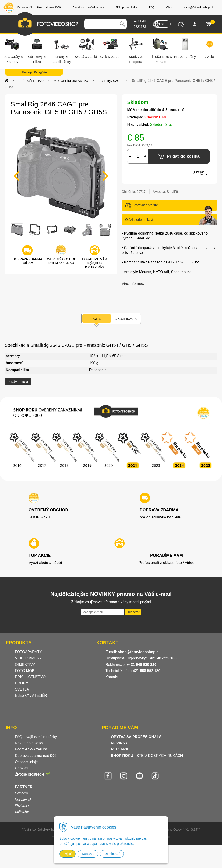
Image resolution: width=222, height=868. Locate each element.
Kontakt (112, 677)
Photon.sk (22, 806)
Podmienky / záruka (31, 749)
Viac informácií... (135, 284)
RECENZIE (120, 749)
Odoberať (133, 612)
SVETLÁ (22, 689)
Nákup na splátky (29, 743)
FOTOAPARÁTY (28, 652)
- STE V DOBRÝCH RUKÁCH (147, 756)
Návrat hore (18, 382)
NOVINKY (119, 743)
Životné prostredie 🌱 (32, 774)
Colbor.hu (22, 812)
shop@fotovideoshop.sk (139, 652)
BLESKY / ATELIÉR (31, 696)
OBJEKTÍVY (25, 665)
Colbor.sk (22, 793)
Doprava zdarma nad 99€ (36, 756)
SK (163, 24)
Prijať (68, 854)
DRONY (22, 683)
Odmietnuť (112, 854)
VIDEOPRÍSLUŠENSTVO (71, 81)
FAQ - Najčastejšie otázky (36, 737)
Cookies (22, 768)
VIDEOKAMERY (28, 658)
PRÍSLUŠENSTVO (31, 81)
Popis (96, 319)
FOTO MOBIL (26, 671)
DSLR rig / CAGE (110, 81)
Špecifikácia (125, 319)
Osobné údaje (26, 762)
